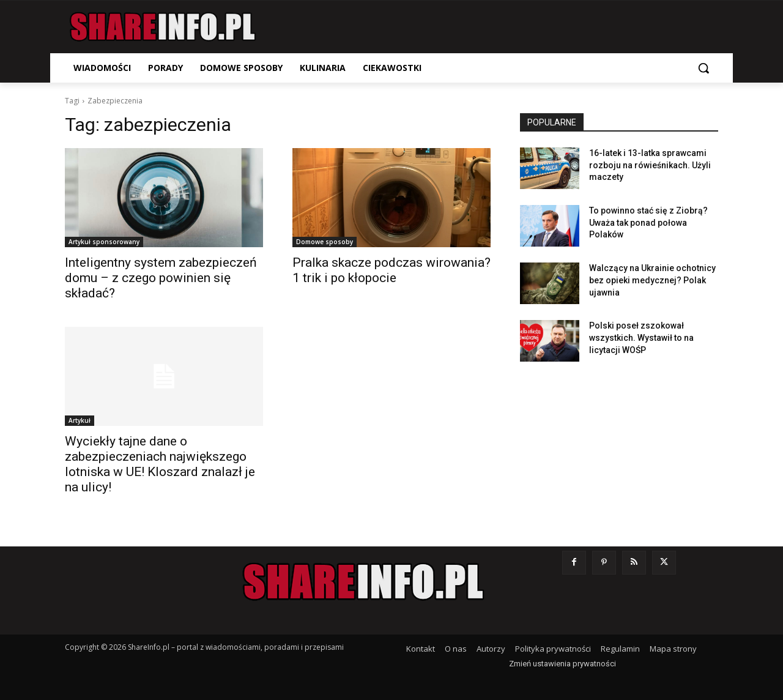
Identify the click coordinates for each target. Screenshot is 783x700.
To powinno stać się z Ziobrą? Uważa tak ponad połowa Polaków (648, 222)
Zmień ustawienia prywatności (562, 664)
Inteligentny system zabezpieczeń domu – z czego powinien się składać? (161, 278)
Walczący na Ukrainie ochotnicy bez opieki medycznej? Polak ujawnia (652, 280)
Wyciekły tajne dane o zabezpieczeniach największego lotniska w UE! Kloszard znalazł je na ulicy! (160, 464)
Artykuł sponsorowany (104, 242)
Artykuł (80, 420)
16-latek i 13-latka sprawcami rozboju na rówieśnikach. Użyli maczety (650, 165)
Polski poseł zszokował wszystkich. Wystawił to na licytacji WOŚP (641, 337)
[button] (703, 68)
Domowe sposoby (325, 242)
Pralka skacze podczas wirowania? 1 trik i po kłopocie (391, 270)
